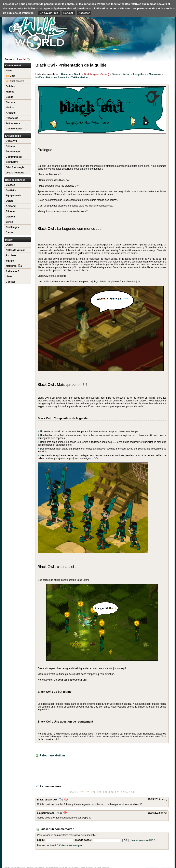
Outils (9, 245)
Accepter (84, 13)
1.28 (99, 792)
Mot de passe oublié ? (143, 840)
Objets (10, 201)
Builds (10, 97)
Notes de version (16, 250)
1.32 (123, 792)
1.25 (81, 792)
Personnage (13, 152)
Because (66, 74)
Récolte (10, 211)
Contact (10, 282)
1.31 (117, 792)
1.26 (87, 792)
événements (13, 123)
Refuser (68, 13)
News (9, 71)
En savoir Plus (49, 13)
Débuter (10, 146)
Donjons (11, 217)
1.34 (131, 792)
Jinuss (116, 74)
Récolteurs (12, 118)
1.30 (111, 792)
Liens (9, 276)
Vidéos (10, 108)
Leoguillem (140, 74)
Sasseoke (63, 77)
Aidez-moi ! (12, 271)
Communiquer (14, 157)
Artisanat (11, 206)
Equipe (10, 261)
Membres (14, 266)
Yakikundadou (79, 77)
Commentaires (14, 129)
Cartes (10, 232)
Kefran (126, 74)
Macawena (155, 74)
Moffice (40, 77)
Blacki (78, 74)
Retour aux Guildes (52, 755)
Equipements (13, 196)
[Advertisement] (153, 26)
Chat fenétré (15, 81)
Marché (10, 92)
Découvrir (12, 141)
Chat (11, 76)
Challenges (12, 227)
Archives (11, 255)
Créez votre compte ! (71, 845)
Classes (10, 185)
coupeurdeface (46, 813)
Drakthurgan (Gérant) (97, 74)
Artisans (11, 113)
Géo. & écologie (15, 167)
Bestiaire (11, 190)
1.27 (93, 792)
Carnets (10, 102)
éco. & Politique (15, 173)
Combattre (12, 162)
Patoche (51, 77)
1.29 (105, 792)
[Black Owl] (51, 800)
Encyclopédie (13, 136)
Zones (9, 222)
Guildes (10, 86)
